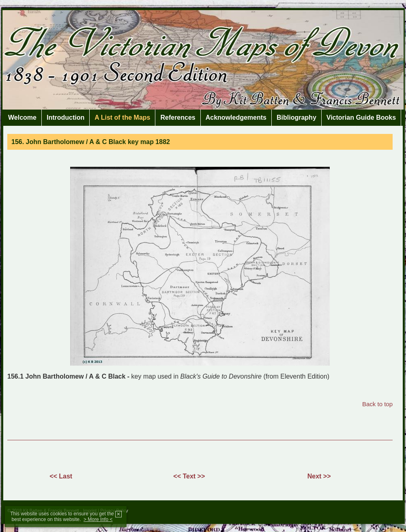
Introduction (66, 117)
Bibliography (296, 117)
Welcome (22, 117)
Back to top (377, 404)
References (178, 117)
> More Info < (98, 519)
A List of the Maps (122, 117)
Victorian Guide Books (361, 117)
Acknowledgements (236, 117)
